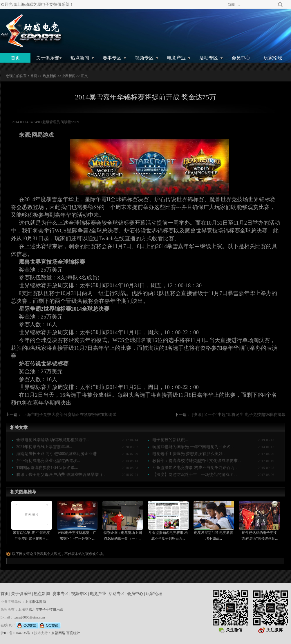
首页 (15, 58)
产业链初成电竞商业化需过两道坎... (48, 461)
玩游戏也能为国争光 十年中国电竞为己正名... (193, 447)
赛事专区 (112, 58)
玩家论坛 (273, 58)
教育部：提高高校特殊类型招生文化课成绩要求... (197, 461)
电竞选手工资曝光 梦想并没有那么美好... (189, 454)
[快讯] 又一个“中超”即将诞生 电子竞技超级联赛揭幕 (239, 415)
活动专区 (209, 58)
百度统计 (73, 633)
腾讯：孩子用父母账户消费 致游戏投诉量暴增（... (61, 475)
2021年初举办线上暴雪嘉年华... (44, 447)
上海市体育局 (35, 602)
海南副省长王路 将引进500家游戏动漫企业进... (58, 454)
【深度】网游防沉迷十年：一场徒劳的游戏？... (195, 475)
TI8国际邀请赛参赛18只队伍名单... (47, 468)
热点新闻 (80, 58)
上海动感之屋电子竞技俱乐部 (41, 610)
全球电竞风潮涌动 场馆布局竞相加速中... (53, 440)
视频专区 (144, 58)
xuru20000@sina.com (30, 617)
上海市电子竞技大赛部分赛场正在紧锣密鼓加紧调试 (70, 415)
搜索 (280, 5)
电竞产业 (176, 58)
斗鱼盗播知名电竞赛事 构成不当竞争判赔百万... (195, 468)
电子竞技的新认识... (170, 440)
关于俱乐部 (48, 58)
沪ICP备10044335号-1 (17, 633)
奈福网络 (58, 633)
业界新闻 (68, 76)
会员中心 (241, 58)
